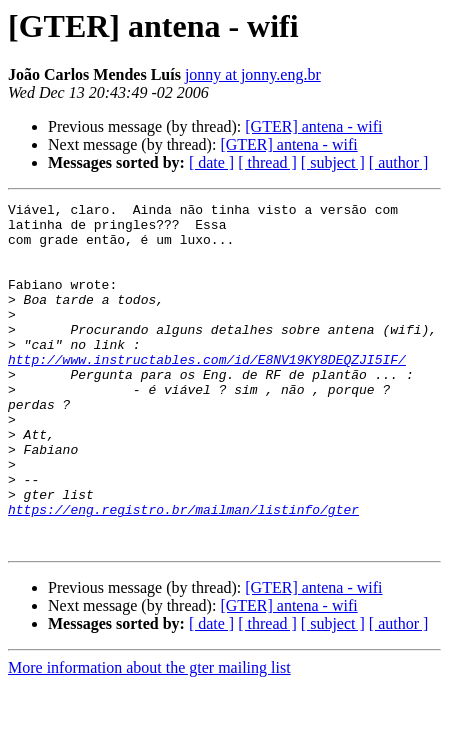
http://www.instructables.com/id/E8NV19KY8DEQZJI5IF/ (207, 392)
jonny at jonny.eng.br (253, 74)
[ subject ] (333, 162)
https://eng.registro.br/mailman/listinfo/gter (183, 572)
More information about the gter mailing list (149, 736)
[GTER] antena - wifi (313, 126)
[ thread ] (267, 162)
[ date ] (211, 162)
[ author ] (399, 162)
